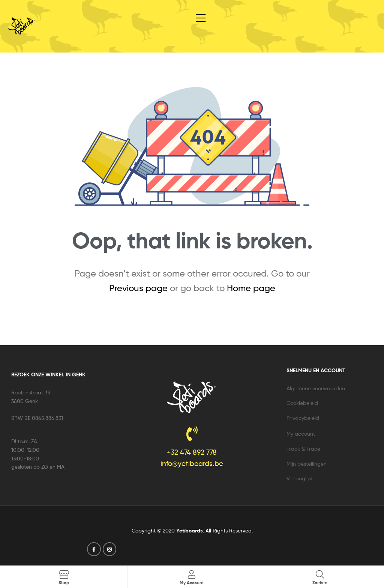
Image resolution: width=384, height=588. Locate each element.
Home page (251, 288)
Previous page (138, 288)
